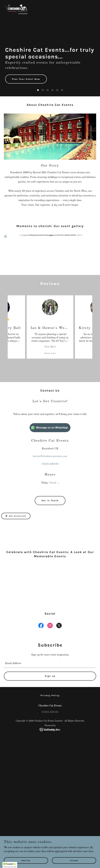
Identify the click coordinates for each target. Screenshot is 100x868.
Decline (26, 860)
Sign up (50, 741)
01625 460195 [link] (50, 464)
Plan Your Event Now (26, 79)
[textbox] (50, 729)
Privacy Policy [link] (50, 761)
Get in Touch (50, 500)
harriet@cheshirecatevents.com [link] (50, 456)
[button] (38, 90)
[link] (16, 10)
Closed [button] (52, 483)
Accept (74, 860)
